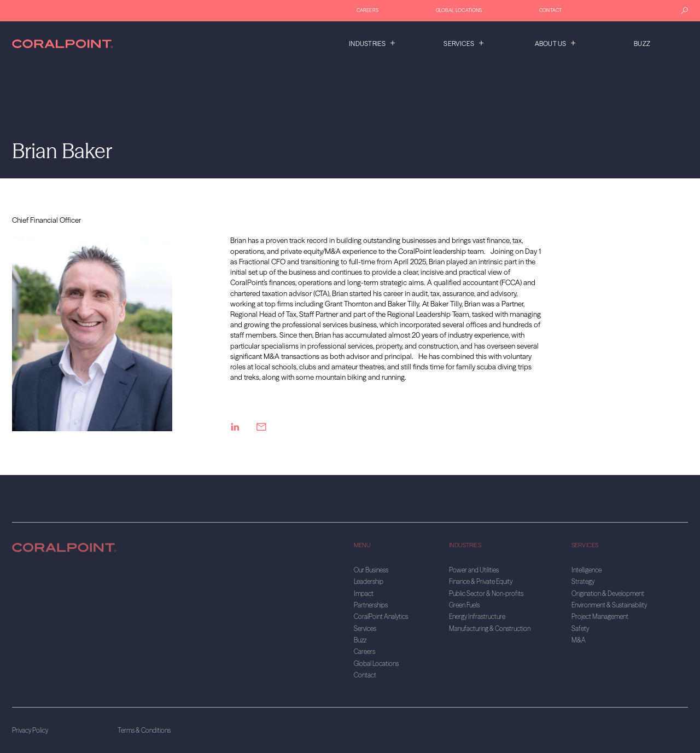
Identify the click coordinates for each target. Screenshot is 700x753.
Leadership (369, 581)
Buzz (642, 44)
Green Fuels (464, 605)
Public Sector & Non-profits (486, 593)
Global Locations (459, 10)
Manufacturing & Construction (490, 629)
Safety (580, 629)
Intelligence (587, 570)
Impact (364, 593)
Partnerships (371, 605)
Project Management (600, 616)
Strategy (583, 581)
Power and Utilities (474, 570)
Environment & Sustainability (609, 605)
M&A (579, 640)
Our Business (371, 570)
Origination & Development (608, 593)
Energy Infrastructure (477, 616)
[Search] (684, 11)
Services (459, 44)
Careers (367, 10)
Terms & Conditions (144, 730)
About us (551, 44)
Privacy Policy (30, 730)
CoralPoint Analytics (381, 616)
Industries (367, 44)
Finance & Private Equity (481, 581)
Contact (550, 10)
